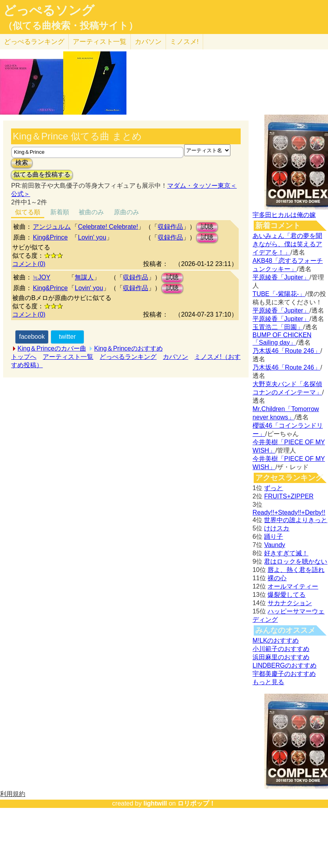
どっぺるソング (49, 10)
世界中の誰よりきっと (296, 520)
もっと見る (268, 682)
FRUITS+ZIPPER (289, 496)
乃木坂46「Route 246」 (287, 351)
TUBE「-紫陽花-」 (279, 294)
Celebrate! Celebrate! (108, 227)
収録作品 (170, 227)
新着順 (60, 212)
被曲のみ (91, 212)
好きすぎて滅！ (286, 553)
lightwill (155, 803)
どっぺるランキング (128, 357)
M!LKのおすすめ (276, 641)
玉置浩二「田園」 (278, 327)
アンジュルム (52, 227)
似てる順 (28, 212)
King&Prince (50, 237)
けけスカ (277, 528)
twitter (67, 337)
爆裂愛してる (287, 595)
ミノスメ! (184, 42)
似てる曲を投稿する (42, 175)
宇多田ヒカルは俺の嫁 (284, 215)
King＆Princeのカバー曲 (52, 348)
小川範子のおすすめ (281, 649)
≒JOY (41, 277)
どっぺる (34, 42)
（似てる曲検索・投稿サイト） (71, 26)
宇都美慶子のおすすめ (284, 674)
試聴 (207, 227)
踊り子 (273, 537)
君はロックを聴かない (296, 561)
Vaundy (274, 545)
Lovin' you (92, 237)
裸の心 (277, 578)
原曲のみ (126, 212)
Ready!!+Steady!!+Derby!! (289, 512)
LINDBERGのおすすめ (285, 665)
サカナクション (290, 603)
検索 (22, 163)
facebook (32, 337)
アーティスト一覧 (68, 357)
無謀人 (84, 277)
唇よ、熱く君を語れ (296, 570)
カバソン (148, 42)
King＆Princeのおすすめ (128, 348)
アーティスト (100, 42)
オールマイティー (293, 586)
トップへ (24, 357)
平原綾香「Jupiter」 (281, 277)
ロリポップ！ (196, 803)
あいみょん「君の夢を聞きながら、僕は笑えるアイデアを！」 (287, 244)
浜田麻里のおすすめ (281, 657)
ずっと (273, 488)
